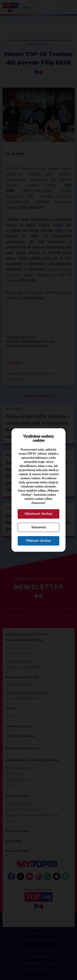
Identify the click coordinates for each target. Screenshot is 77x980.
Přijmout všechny (38, 541)
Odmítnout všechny (38, 514)
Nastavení (39, 527)
